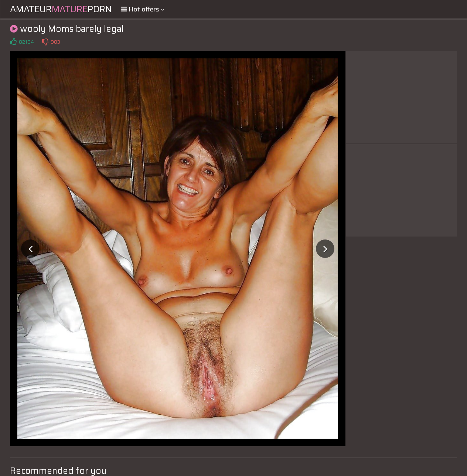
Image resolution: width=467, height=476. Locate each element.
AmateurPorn (61, 9)
